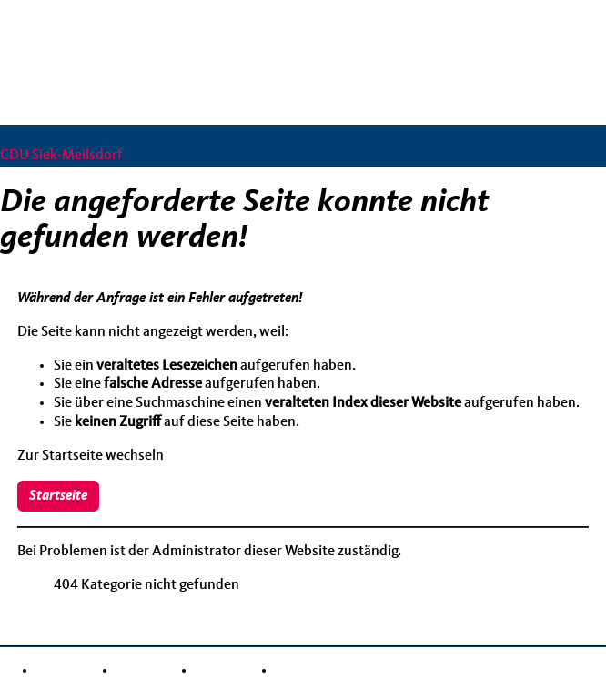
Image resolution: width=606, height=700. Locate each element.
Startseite (58, 496)
